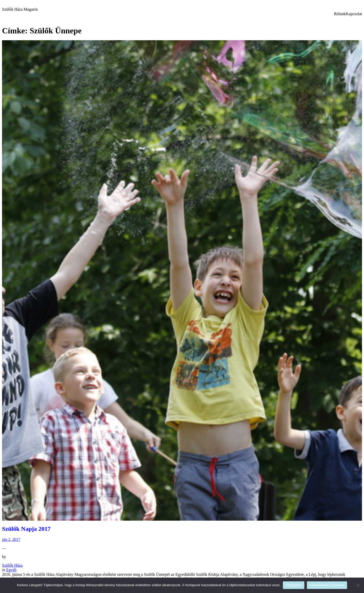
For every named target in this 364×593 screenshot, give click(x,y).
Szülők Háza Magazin (20, 9)
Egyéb (11, 570)
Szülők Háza (12, 565)
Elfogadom (293, 585)
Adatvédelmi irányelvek (327, 585)
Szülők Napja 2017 (26, 529)
